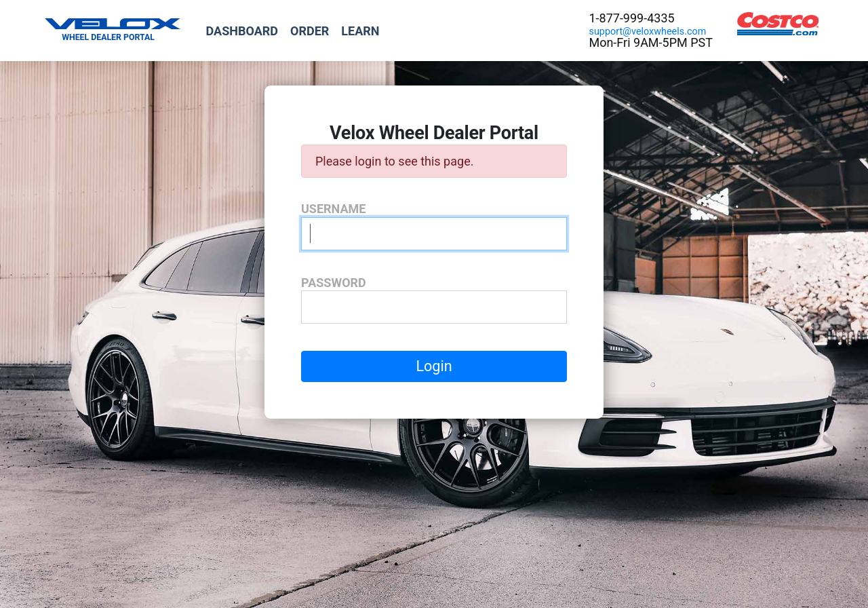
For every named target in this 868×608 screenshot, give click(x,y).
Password (334, 283)
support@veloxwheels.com (647, 32)
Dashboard (242, 31)
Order (310, 31)
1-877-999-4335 (631, 18)
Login (434, 366)
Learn (360, 31)
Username (333, 209)
